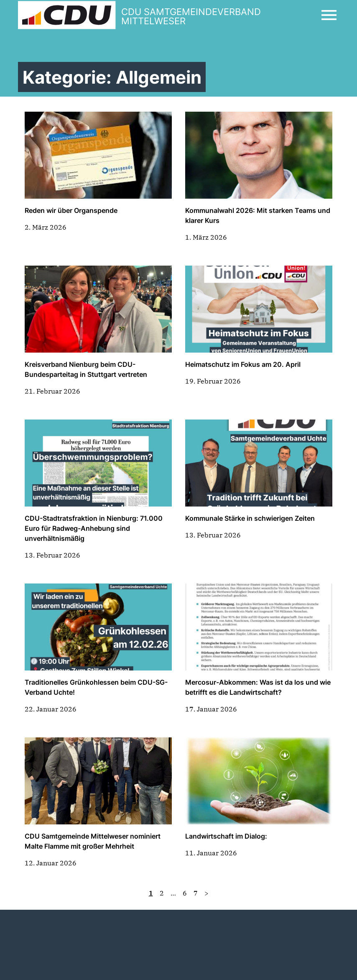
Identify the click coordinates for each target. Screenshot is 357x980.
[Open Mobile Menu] (329, 15)
